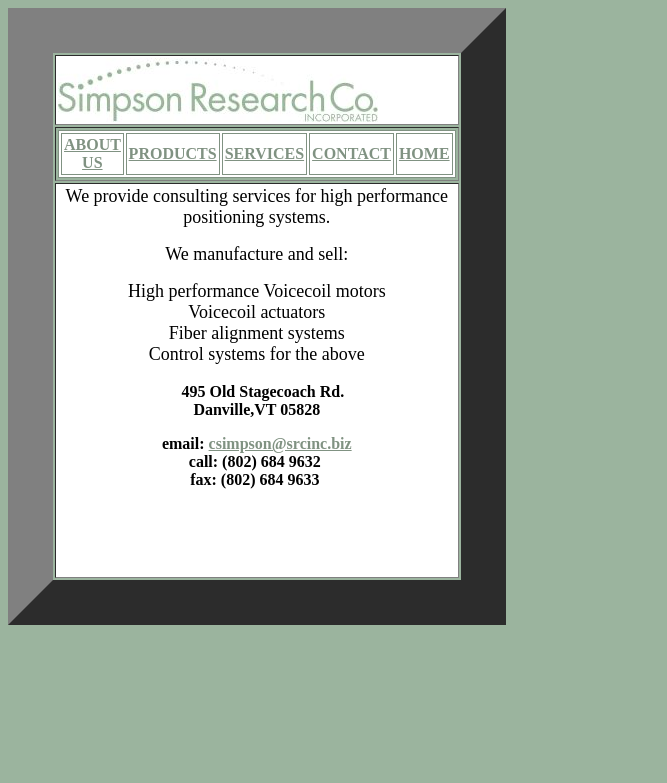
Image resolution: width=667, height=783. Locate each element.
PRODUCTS (173, 153)
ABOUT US (92, 153)
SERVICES (264, 153)
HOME (424, 153)
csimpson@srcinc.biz (280, 443)
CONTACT (351, 153)
